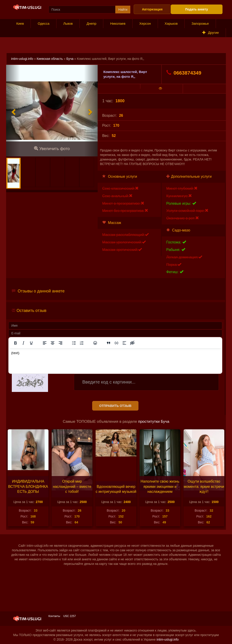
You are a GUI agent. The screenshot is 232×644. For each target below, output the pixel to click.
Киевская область (50, 59)
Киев (20, 23)
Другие (211, 33)
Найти (123, 10)
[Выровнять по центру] (53, 343)
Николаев (118, 23)
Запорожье (200, 23)
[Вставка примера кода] (116, 343)
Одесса (43, 23)
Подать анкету (197, 9)
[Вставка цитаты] (109, 343)
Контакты (54, 616)
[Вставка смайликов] (95, 343)
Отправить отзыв (115, 406)
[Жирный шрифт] (15, 343)
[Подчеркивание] (31, 343)
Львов (68, 23)
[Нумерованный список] (82, 343)
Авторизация (152, 9)
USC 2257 (69, 616)
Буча (70, 59)
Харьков (171, 23)
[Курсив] (23, 343)
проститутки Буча (154, 422)
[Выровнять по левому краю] (45, 343)
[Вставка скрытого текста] (132, 343)
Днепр (91, 23)
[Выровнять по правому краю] (60, 343)
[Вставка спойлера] (124, 343)
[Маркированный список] (74, 343)
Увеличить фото (52, 149)
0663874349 (184, 73)
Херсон (145, 23)
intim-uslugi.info (22, 59)
